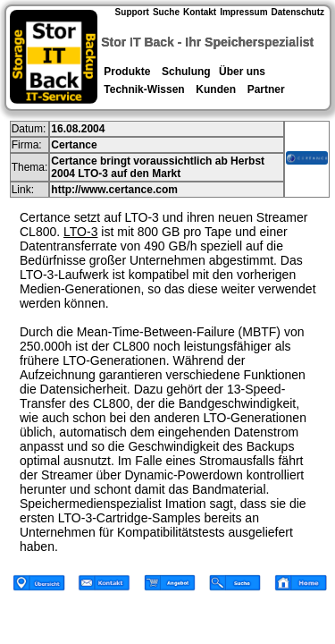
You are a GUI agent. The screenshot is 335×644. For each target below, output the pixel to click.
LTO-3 (80, 232)
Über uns (242, 72)
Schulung (186, 72)
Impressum (243, 12)
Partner (266, 89)
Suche (166, 12)
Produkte (127, 72)
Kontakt (200, 12)
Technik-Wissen (144, 89)
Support (132, 12)
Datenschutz (298, 12)
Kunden (216, 89)
